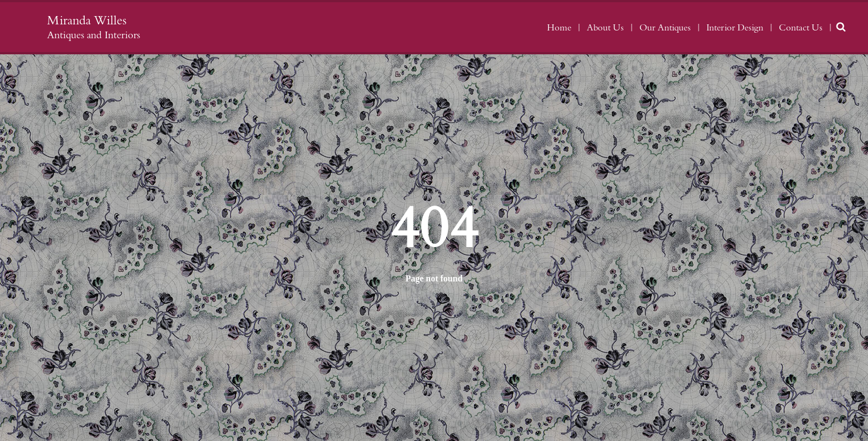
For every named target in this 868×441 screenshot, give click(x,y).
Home (559, 28)
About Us (605, 28)
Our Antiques (665, 28)
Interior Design (735, 28)
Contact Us (801, 28)
